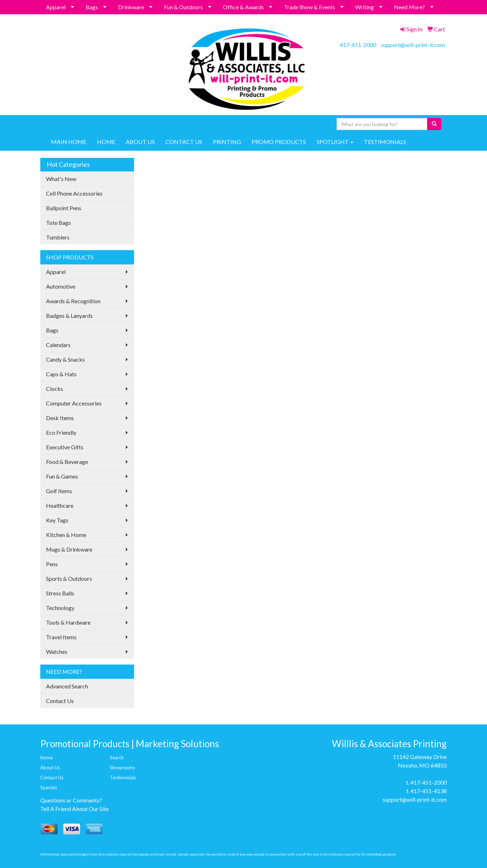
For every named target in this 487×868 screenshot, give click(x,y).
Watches (57, 652)
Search (117, 758)
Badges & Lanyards (69, 316)
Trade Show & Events (309, 7)
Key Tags (57, 520)
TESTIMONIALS (385, 142)
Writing (365, 7)
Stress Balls (60, 593)
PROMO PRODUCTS (279, 142)
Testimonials (123, 777)
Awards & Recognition (73, 301)
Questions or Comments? (71, 800)
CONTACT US (184, 142)
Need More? (409, 7)
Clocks (55, 389)
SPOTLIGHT (335, 142)
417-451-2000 (358, 45)
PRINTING (227, 142)
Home (47, 758)
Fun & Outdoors (183, 7)
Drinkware (131, 7)
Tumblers (58, 237)
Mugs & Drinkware (69, 549)
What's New (61, 179)
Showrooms (122, 768)
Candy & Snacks (65, 359)
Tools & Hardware (68, 622)
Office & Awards (243, 7)
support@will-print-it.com (413, 45)
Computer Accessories (74, 403)
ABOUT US (140, 142)
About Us (50, 768)
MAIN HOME (69, 142)
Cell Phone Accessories (74, 193)
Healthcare (60, 505)
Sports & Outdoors (69, 578)
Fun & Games (62, 476)
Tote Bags (58, 223)
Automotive (61, 286)
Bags (92, 7)
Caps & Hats (61, 374)
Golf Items (59, 491)
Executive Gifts (65, 447)
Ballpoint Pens (64, 208)
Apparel (56, 7)
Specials (49, 787)
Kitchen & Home (66, 535)
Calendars (58, 345)
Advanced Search (67, 686)
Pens (52, 564)
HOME (106, 142)
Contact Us (60, 701)
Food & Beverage (67, 462)
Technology (60, 608)
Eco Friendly (61, 432)
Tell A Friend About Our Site (75, 809)
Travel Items (61, 637)
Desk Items (60, 418)
